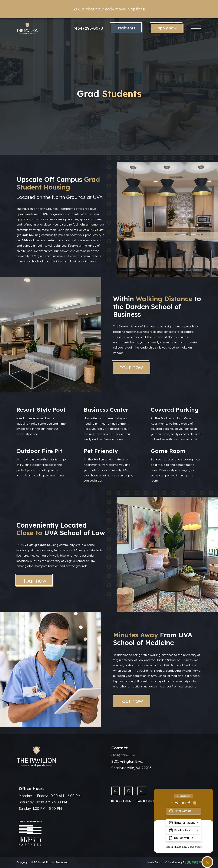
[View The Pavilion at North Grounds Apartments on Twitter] (141, 791)
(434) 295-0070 (88, 28)
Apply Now (167, 28)
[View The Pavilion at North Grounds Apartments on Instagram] (128, 791)
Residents (127, 28)
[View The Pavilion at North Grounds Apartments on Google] (115, 791)
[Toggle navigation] (196, 28)
